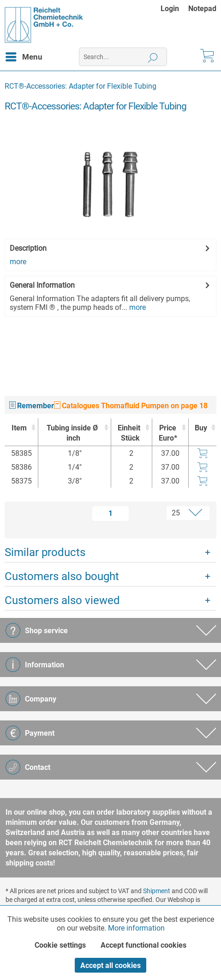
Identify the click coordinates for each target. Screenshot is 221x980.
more (18, 262)
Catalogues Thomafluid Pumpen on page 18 (131, 406)
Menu (24, 55)
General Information (42, 285)
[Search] (153, 57)
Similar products (45, 552)
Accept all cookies (110, 965)
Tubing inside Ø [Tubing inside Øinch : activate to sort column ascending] (72, 433)
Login (170, 9)
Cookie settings (60, 945)
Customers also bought (62, 576)
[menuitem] (174, 9)
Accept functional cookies (143, 945)
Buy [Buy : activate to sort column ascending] (201, 428)
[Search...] (123, 57)
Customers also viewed (62, 600)
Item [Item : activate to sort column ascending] (19, 428)
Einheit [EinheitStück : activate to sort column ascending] (129, 433)
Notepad (202, 9)
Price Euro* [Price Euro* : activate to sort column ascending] (168, 433)
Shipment (157, 891)
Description (28, 248)
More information (136, 928)
